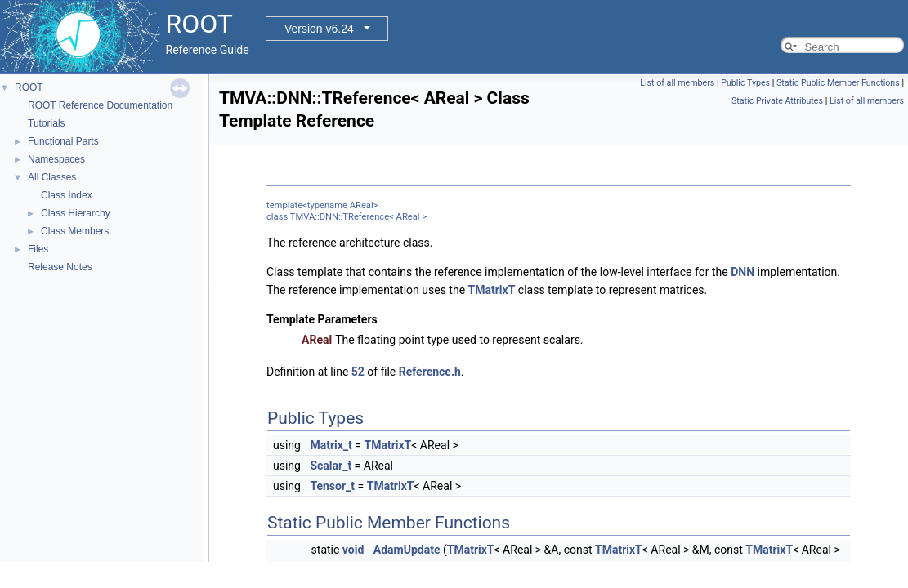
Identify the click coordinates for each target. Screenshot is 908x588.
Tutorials (47, 123)
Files (38, 249)
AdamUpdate (407, 550)
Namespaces (56, 159)
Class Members (75, 231)
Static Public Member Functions (838, 83)
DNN (743, 272)
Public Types (745, 83)
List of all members (677, 83)
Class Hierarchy (76, 213)
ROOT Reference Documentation (100, 105)
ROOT (29, 87)
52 (358, 372)
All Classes (52, 177)
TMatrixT (492, 290)
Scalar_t (331, 465)
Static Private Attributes (777, 101)
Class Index (67, 195)
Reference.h (430, 372)
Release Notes (60, 267)
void (353, 550)
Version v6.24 (319, 29)
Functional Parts (63, 141)
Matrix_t (331, 445)
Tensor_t (332, 486)
